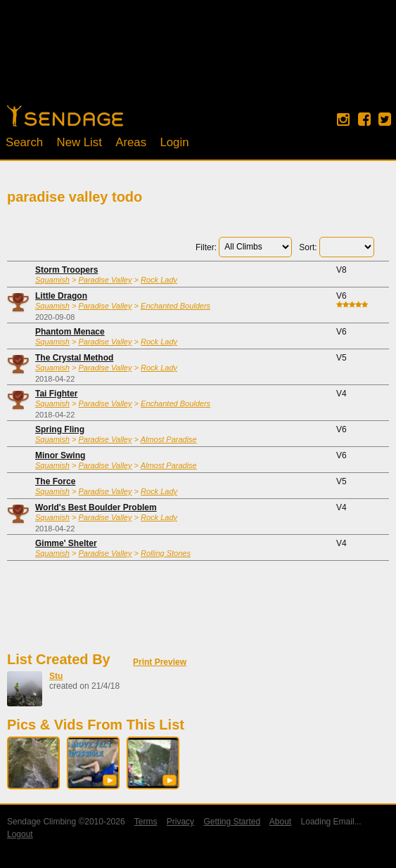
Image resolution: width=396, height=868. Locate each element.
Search (24, 142)
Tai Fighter (56, 394)
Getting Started (232, 822)
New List (79, 142)
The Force (55, 481)
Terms (146, 822)
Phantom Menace (70, 332)
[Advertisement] (198, 60)
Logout (20, 834)
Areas (131, 142)
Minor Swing (60, 455)
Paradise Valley (105, 280)
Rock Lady (159, 280)
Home (65, 116)
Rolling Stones (166, 553)
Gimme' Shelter (66, 543)
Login (174, 142)
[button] (110, 780)
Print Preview (160, 662)
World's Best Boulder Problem (96, 507)
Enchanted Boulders (175, 306)
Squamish (52, 280)
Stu (56, 676)
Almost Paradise (169, 439)
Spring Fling (60, 429)
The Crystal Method (74, 358)
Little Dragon (61, 296)
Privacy (180, 822)
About (280, 822)
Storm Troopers (66, 270)
